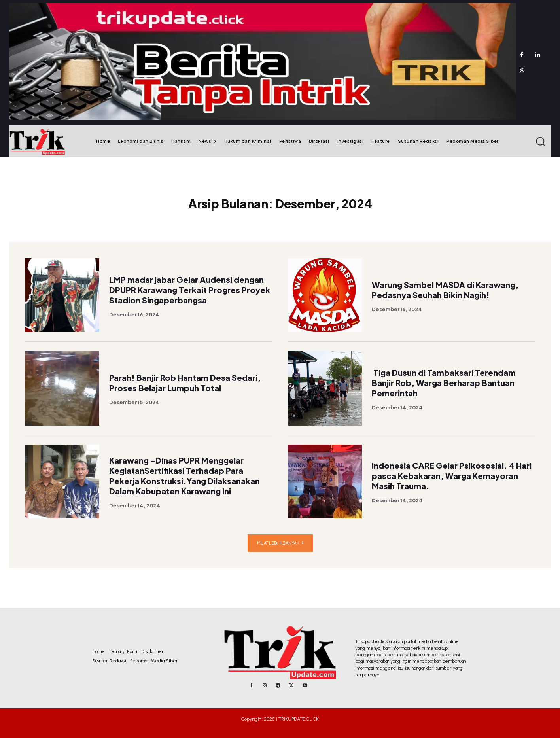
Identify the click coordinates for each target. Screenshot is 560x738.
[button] (540, 141)
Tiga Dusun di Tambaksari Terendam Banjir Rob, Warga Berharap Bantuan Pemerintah (444, 397)
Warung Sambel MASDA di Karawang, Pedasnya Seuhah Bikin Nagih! (445, 304)
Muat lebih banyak (280, 557)
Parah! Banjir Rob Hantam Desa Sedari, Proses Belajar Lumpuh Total (185, 397)
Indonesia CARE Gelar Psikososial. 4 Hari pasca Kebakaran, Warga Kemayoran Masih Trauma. (452, 490)
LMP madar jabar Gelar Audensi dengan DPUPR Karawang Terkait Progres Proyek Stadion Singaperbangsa (190, 304)
